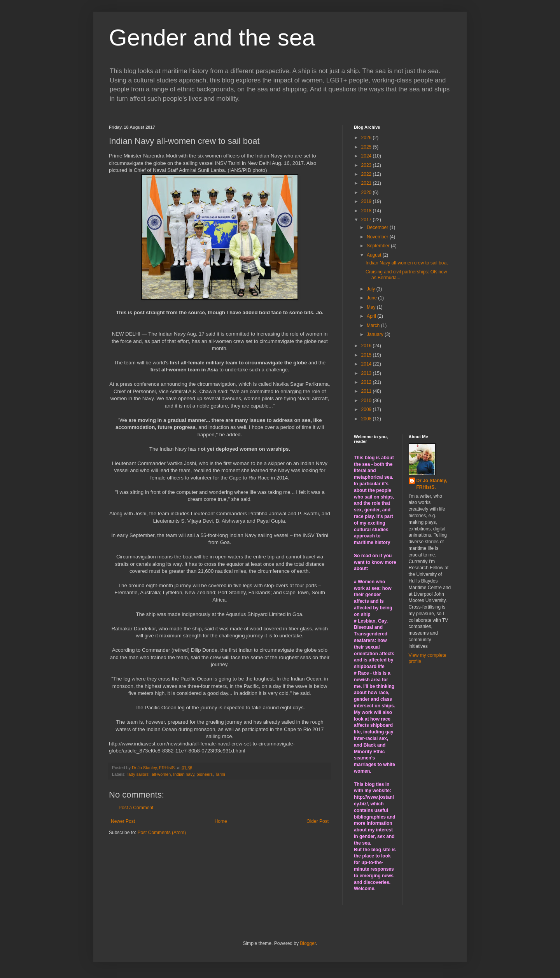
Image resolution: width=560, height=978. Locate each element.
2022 (367, 174)
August (375, 255)
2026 (367, 138)
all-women (161, 774)
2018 (367, 211)
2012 (367, 382)
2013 (367, 373)
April (372, 316)
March (374, 325)
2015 (367, 355)
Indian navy (184, 774)
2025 (367, 147)
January (376, 334)
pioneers (205, 774)
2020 (367, 192)
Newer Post (123, 821)
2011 (367, 391)
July (372, 289)
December (378, 227)
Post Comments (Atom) (162, 833)
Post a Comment (136, 808)
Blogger (308, 943)
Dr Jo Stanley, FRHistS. (432, 484)
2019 (367, 201)
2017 (367, 220)
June (372, 298)
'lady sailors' (138, 774)
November (378, 237)
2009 (367, 409)
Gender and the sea (212, 38)
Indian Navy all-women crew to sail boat (407, 263)
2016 (367, 346)
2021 (367, 183)
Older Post (318, 821)
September (379, 246)
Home (221, 821)
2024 (367, 156)
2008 (367, 419)
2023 (367, 165)
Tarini (220, 774)
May (372, 307)
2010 (367, 401)
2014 (367, 364)
